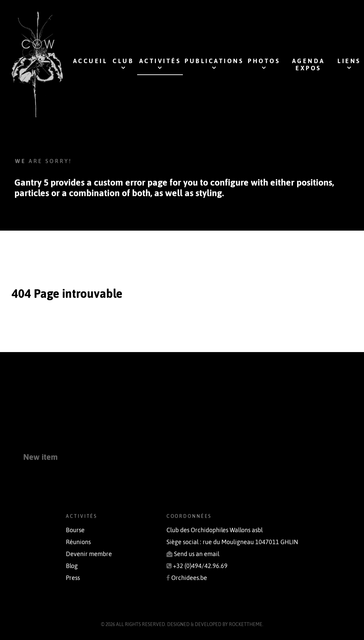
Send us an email (197, 554)
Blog (72, 566)
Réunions (78, 542)
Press (73, 578)
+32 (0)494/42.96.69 (200, 566)
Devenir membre (89, 554)
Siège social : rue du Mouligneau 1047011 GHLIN (232, 542)
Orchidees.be (189, 578)
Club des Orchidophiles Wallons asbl (215, 530)
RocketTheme (246, 624)
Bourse (75, 530)
